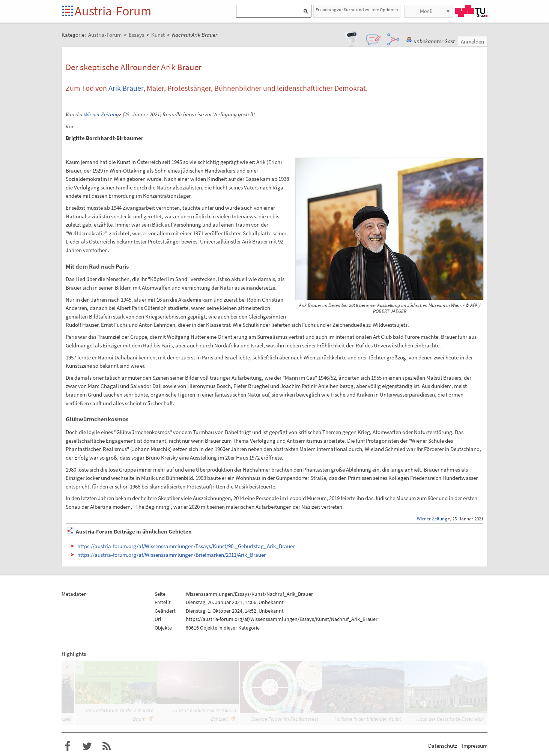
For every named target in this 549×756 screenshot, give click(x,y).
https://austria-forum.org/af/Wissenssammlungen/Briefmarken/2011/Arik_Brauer (171, 555)
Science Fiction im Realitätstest (285, 719)
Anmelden (472, 41)
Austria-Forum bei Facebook (68, 746)
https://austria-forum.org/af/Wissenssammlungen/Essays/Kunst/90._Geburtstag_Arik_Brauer (186, 546)
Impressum (475, 746)
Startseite (68, 11)
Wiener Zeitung (102, 114)
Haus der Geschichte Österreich (450, 719)
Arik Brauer (126, 88)
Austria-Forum (113, 11)
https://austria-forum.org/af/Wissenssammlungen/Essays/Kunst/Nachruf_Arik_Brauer (282, 619)
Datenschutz (443, 746)
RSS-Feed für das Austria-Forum (107, 746)
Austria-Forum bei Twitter (87, 746)
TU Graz (471, 11)
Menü (426, 11)
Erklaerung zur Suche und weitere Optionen (357, 10)
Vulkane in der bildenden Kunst (368, 719)
